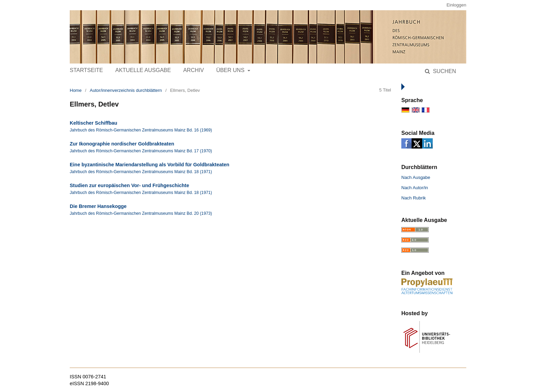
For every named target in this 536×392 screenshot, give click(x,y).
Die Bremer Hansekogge (98, 206)
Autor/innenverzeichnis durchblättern (126, 90)
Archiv (193, 70)
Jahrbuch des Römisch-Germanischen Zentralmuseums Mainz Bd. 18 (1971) (141, 172)
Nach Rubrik (414, 198)
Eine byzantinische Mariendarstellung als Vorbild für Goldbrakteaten (150, 165)
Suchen (444, 71)
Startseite (86, 70)
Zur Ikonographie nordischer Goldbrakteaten (122, 144)
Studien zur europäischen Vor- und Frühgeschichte (129, 185)
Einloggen (456, 5)
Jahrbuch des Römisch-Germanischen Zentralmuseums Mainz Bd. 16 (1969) (141, 130)
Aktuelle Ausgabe (143, 70)
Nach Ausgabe (416, 177)
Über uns (231, 70)
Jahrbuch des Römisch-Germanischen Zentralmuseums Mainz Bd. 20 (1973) (141, 213)
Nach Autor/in (415, 188)
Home (76, 90)
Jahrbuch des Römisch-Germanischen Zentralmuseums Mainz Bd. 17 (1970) (141, 151)
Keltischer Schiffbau (93, 123)
